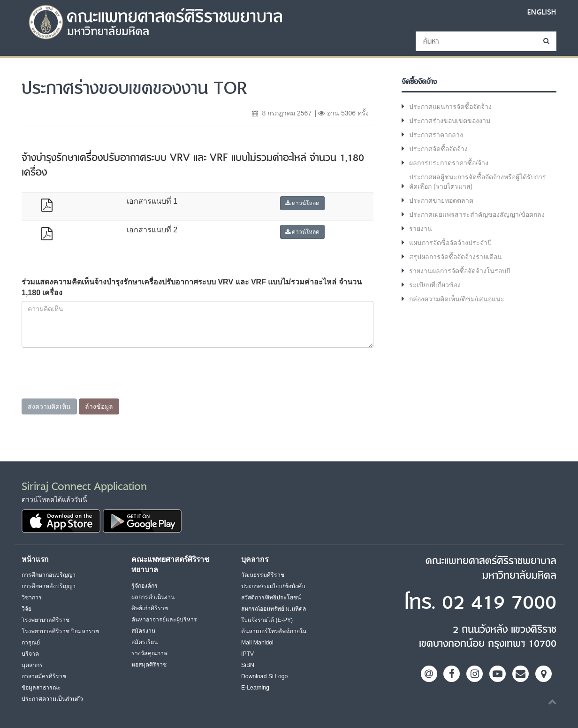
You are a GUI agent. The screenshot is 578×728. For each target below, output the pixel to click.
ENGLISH (542, 12)
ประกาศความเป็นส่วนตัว (52, 699)
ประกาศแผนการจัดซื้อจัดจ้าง (450, 107)
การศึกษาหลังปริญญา (49, 586)
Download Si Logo (264, 676)
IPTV (247, 654)
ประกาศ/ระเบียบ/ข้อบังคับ (273, 586)
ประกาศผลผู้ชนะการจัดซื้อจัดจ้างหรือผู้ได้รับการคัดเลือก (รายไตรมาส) (478, 182)
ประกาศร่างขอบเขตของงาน (450, 121)
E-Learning (255, 688)
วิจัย (27, 609)
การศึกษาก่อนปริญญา (49, 575)
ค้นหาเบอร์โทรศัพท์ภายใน (274, 631)
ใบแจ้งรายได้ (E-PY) (267, 620)
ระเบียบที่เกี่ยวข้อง (435, 285)
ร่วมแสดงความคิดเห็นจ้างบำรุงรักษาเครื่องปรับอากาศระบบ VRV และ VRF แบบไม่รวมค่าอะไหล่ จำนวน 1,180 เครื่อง (192, 287)
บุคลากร (32, 665)
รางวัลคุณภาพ (149, 653)
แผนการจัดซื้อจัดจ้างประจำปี (450, 243)
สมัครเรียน (144, 642)
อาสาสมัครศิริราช (44, 676)
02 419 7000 (499, 603)
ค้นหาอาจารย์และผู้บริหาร (164, 620)
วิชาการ (32, 598)
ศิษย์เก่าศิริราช (150, 608)
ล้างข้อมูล (99, 406)
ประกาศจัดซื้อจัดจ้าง (438, 149)
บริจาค (30, 654)
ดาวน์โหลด (302, 203)
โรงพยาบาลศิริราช (46, 620)
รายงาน (421, 229)
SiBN (248, 665)
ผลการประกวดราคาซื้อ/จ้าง (449, 163)
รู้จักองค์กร (144, 586)
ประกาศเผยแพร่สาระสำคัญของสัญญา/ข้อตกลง (477, 215)
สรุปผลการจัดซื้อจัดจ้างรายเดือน (456, 257)
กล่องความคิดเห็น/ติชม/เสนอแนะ (457, 299)
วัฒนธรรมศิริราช (263, 575)
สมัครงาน (143, 631)
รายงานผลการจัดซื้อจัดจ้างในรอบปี (460, 271)
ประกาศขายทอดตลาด (441, 200)
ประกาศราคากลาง (436, 135)
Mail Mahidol (257, 643)
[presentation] (93, 390)
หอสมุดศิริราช (149, 665)
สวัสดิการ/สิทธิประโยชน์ (271, 598)
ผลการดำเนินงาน (153, 597)
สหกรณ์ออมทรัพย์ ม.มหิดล (274, 609)
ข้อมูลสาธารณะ (41, 688)
